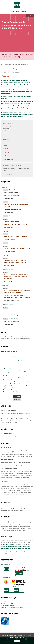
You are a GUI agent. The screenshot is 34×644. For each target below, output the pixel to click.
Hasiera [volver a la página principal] (2, 64)
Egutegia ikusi (6, 139)
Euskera (31, 16)
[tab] (17, 7)
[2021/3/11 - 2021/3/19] (24, 57)
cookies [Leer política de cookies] (12, 636)
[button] (9, 69)
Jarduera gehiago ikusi (8, 159)
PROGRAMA (6, 76)
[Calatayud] (5, 54)
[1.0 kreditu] (29, 54)
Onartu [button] (17, 641)
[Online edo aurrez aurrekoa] (17, 54)
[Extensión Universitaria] (10, 57)
